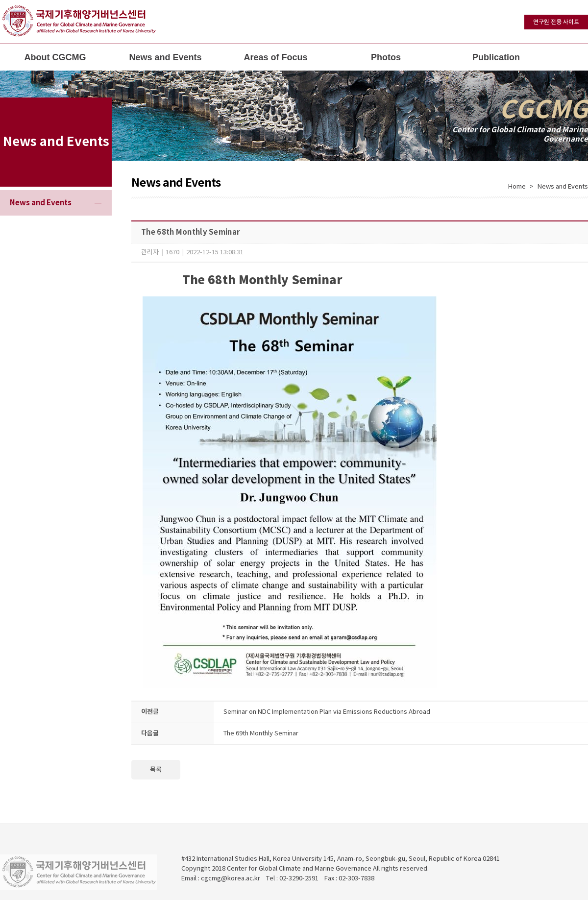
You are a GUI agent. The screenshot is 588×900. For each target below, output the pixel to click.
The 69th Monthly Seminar (261, 734)
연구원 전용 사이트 (556, 22)
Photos (386, 57)
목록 (156, 770)
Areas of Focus (275, 57)
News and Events (165, 57)
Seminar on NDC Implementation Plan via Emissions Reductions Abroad (327, 712)
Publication (496, 57)
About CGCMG (55, 57)
